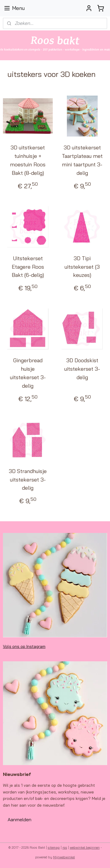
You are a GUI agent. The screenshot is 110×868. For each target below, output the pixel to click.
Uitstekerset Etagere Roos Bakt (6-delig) (28, 267)
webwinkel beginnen (85, 848)
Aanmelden (20, 819)
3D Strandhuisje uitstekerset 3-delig (28, 480)
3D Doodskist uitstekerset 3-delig (82, 369)
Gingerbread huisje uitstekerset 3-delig (28, 373)
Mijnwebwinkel (64, 857)
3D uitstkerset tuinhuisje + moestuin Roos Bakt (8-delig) (28, 160)
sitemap (54, 848)
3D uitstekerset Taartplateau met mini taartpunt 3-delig (82, 160)
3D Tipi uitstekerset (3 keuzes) (82, 267)
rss (65, 848)
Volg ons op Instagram (24, 646)
